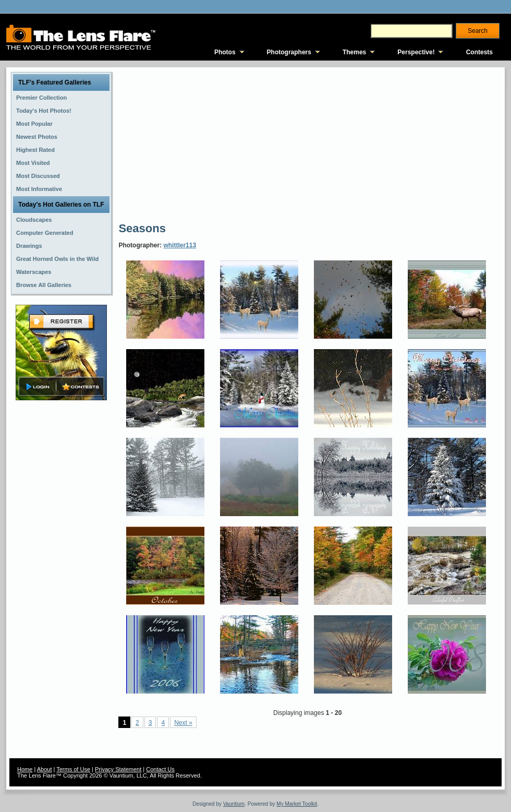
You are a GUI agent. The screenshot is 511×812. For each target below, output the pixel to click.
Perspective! (416, 52)
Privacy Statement (118, 769)
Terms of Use (73, 769)
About (45, 769)
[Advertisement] (207, 144)
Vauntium (234, 804)
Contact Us (160, 769)
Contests (479, 52)
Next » (183, 723)
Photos (225, 52)
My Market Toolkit (297, 804)
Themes (354, 52)
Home (25, 769)
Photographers (289, 52)
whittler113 (180, 245)
